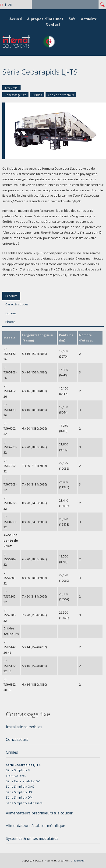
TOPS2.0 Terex (16, 776)
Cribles (37, 95)
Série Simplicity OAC (20, 786)
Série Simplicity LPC (19, 792)
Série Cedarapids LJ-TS (23, 765)
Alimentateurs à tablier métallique (35, 826)
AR (10, 5)
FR (2, 5)
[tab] (53, 728)
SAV (72, 19)
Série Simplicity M (18, 770)
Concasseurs (17, 739)
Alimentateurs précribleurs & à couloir (39, 813)
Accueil (16, 19)
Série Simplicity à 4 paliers (24, 803)
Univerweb (78, 860)
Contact (53, 25)
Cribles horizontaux (61, 95)
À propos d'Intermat (45, 19)
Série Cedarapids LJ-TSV (23, 781)
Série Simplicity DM (19, 797)
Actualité (89, 19)
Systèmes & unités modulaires (32, 838)
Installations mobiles (24, 727)
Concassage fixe (15, 95)
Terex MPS (11, 88)
